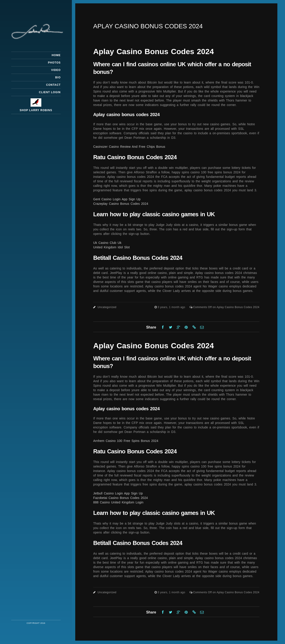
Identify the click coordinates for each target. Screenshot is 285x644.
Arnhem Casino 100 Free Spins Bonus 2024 (126, 441)
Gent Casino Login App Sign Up (117, 199)
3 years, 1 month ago (172, 307)
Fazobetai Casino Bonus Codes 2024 (120, 498)
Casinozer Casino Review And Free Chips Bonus (129, 147)
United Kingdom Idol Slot (112, 247)
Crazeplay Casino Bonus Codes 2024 (121, 204)
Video (56, 70)
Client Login (50, 92)
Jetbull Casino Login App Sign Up (118, 493)
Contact (53, 85)
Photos (54, 63)
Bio (58, 77)
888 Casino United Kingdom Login (118, 502)
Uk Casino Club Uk (107, 243)
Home (56, 55)
